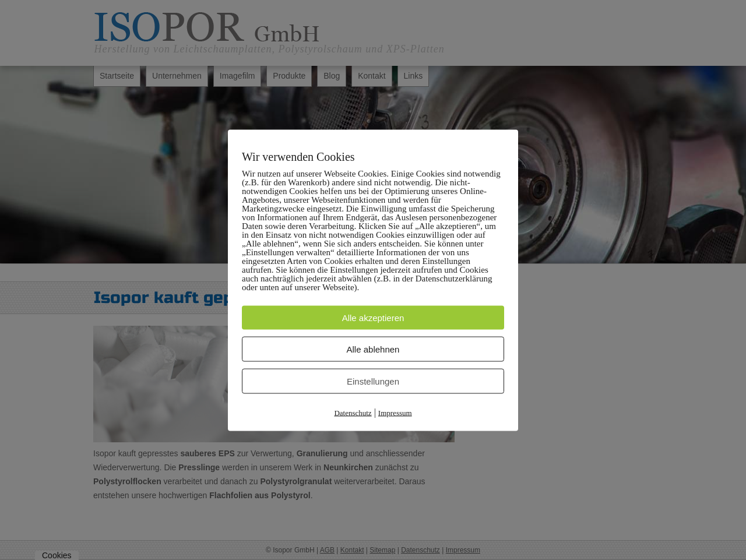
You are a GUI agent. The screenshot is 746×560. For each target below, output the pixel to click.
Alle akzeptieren (373, 317)
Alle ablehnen (373, 349)
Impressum (395, 412)
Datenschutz (353, 412)
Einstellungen (373, 381)
